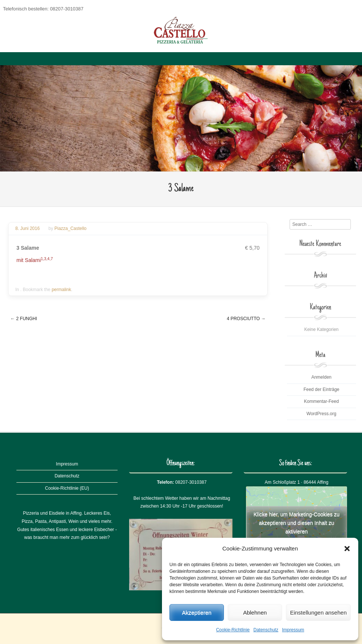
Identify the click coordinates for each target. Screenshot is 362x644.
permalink (61, 290)
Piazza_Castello (71, 228)
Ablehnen (255, 613)
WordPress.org (321, 414)
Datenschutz (266, 630)
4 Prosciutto (246, 319)
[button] (347, 549)
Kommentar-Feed (322, 401)
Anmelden (321, 377)
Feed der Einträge (321, 389)
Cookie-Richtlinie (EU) (67, 488)
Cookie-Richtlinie (233, 630)
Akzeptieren (196, 613)
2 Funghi (24, 319)
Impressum (293, 630)
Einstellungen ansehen (318, 613)
